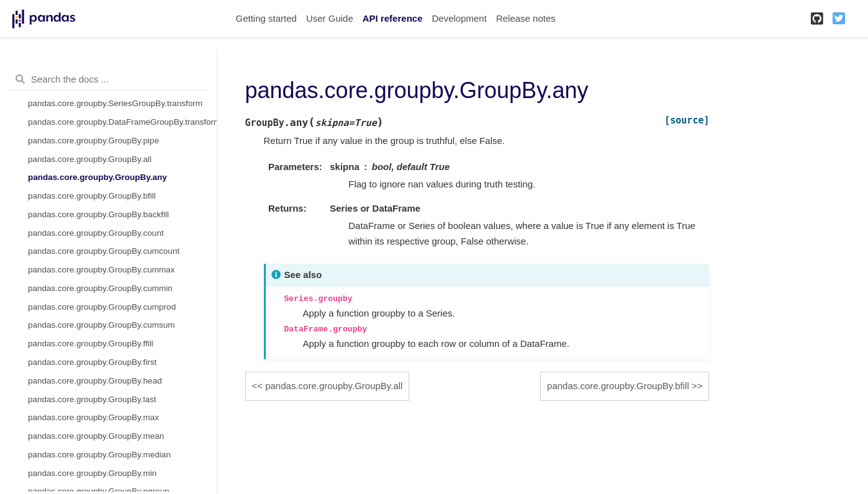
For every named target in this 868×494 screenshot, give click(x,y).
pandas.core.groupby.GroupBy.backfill (98, 214)
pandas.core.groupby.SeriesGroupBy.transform (115, 103)
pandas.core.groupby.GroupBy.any (97, 177)
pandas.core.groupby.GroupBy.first (92, 362)
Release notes (526, 18)
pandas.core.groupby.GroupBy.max (93, 417)
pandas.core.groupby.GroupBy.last (92, 399)
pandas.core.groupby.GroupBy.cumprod (102, 307)
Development (459, 18)
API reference (393, 18)
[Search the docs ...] (108, 79)
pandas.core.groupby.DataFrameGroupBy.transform (122, 122)
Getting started (266, 18)
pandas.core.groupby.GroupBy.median (99, 455)
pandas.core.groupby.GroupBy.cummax (102, 270)
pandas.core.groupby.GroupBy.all (90, 159)
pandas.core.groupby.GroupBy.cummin (100, 288)
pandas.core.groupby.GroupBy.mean (96, 436)
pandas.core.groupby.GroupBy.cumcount (104, 251)
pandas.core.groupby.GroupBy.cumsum (102, 325)
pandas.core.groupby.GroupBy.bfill (92, 196)
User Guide (330, 18)
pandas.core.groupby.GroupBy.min (92, 473)
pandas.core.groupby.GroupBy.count (96, 233)
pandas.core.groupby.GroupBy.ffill (91, 344)
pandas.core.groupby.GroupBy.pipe (93, 141)
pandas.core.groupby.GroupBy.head (95, 381)
